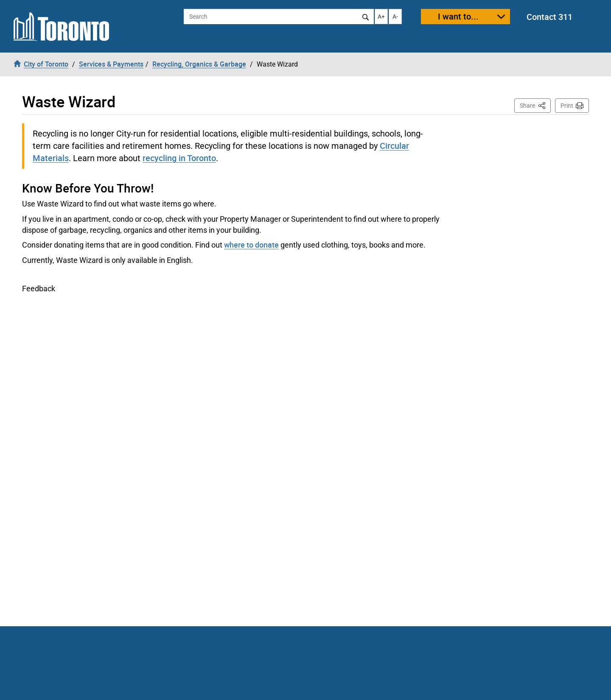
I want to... (458, 16)
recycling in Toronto (179, 158)
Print (567, 106)
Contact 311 (549, 17)
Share (535, 105)
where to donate (251, 245)
